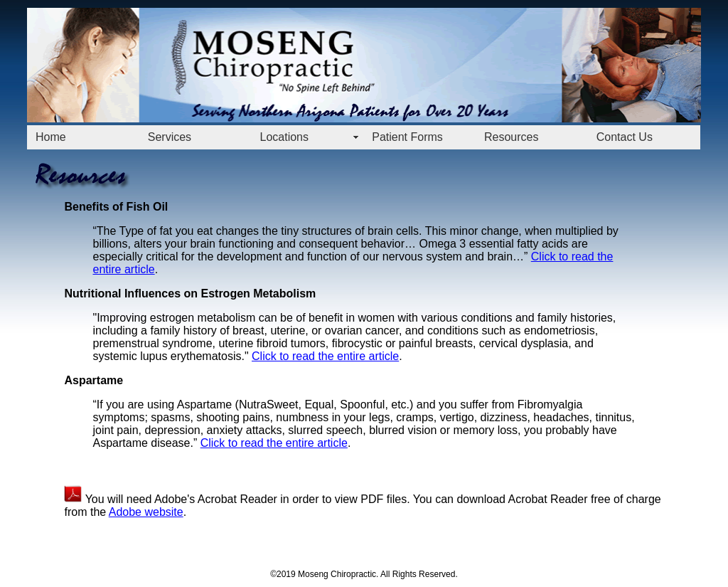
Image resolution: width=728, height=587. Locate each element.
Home (51, 137)
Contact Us (625, 137)
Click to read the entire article (325, 356)
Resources (511, 137)
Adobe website (146, 512)
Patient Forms (407, 137)
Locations (285, 137)
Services (170, 137)
